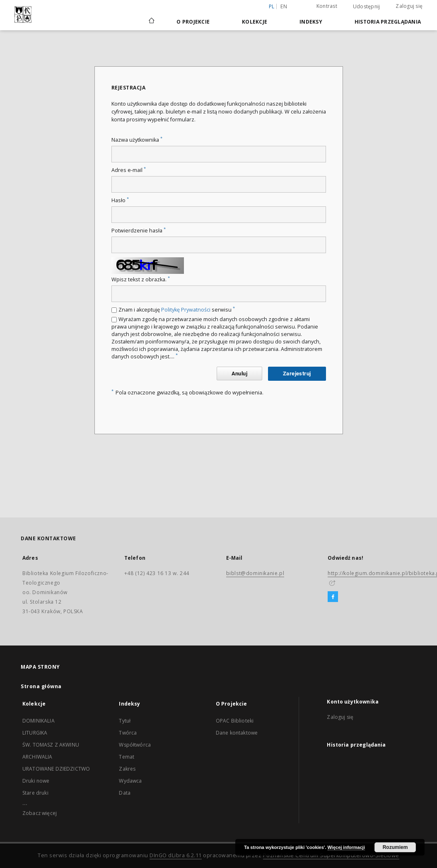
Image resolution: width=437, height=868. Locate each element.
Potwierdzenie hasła (139, 231)
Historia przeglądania (388, 22)
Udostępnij (367, 7)
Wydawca (130, 781)
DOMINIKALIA (39, 721)
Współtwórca (135, 745)
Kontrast (327, 6)
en (284, 6)
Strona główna (41, 686)
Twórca (128, 733)
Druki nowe (36, 781)
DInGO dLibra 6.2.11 (176, 855)
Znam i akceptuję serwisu (177, 310)
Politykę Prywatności (186, 310)
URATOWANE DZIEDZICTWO (56, 769)
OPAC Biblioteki (235, 721)
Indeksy (311, 22)
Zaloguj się (409, 6)
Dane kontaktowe (237, 733)
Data (125, 793)
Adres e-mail (129, 170)
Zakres (127, 769)
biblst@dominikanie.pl (255, 573)
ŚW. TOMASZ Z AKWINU (51, 745)
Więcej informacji (346, 847)
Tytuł (125, 721)
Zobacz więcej (40, 813)
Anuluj (239, 374)
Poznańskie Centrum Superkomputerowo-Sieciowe (331, 855)
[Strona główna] (151, 22)
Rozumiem (395, 847)
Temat (127, 757)
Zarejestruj (297, 374)
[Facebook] (333, 597)
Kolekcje (255, 22)
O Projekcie (193, 22)
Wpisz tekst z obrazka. (141, 279)
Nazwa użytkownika (137, 140)
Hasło (120, 200)
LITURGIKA (35, 733)
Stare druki (35, 793)
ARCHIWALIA (37, 757)
